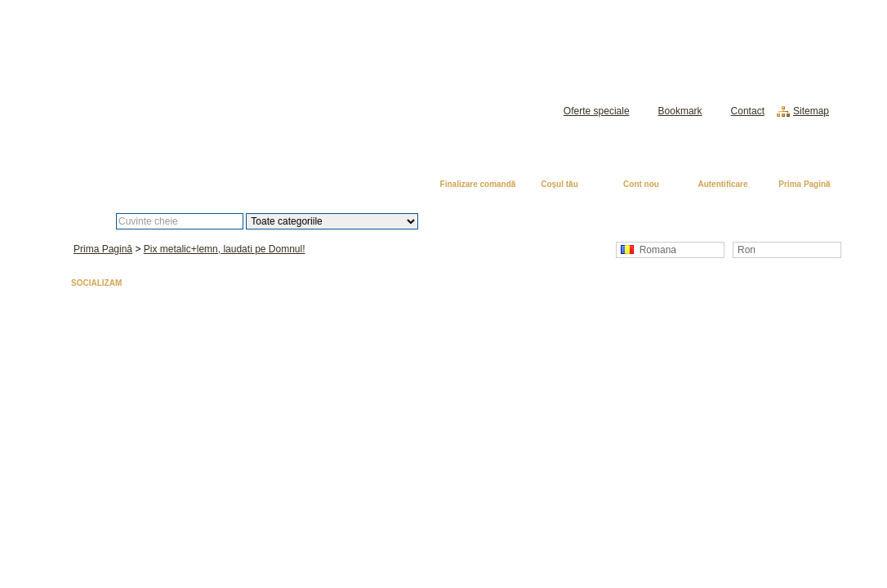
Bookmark (680, 111)
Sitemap (811, 111)
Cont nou (641, 184)
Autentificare (722, 184)
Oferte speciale (597, 111)
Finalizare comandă (478, 184)
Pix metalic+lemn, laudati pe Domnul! (225, 249)
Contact (748, 111)
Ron (747, 250)
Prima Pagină (804, 184)
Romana (649, 250)
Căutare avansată (503, 221)
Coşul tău (559, 184)
